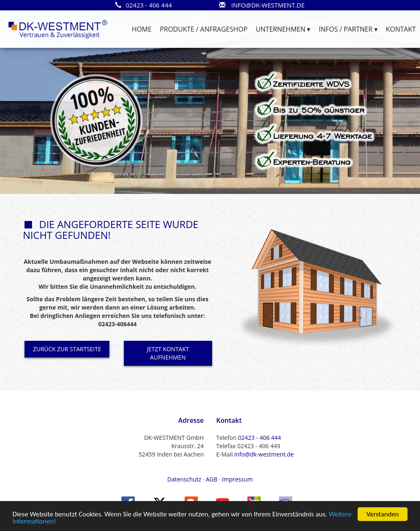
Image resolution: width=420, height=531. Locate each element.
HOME (142, 29)
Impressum (237, 479)
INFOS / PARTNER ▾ (348, 29)
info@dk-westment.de (264, 454)
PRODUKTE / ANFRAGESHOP (203, 29)
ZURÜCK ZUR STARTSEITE (67, 349)
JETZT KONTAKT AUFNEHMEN (168, 353)
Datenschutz (184, 479)
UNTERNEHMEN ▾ (283, 29)
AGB (212, 479)
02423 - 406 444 (259, 438)
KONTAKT (401, 29)
